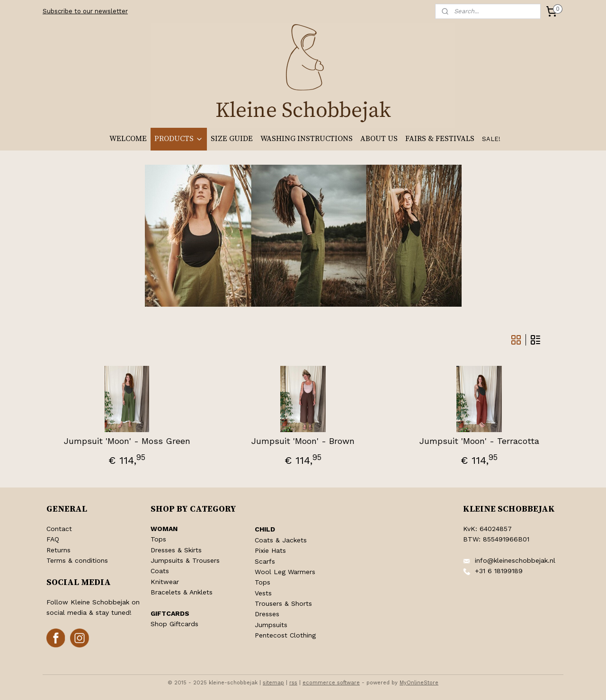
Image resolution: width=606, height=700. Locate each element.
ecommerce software (331, 683)
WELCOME (128, 139)
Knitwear (165, 582)
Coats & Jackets (281, 540)
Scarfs (265, 561)
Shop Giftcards (174, 624)
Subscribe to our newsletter (85, 11)
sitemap (273, 683)
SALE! (491, 139)
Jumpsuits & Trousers (185, 560)
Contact (59, 529)
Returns (58, 550)
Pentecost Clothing (285, 635)
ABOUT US (379, 139)
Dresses (267, 614)
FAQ (53, 539)
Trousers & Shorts (283, 603)
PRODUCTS (179, 139)
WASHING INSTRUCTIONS (307, 139)
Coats (160, 571)
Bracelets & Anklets (182, 592)
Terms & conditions (77, 560)
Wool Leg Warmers (285, 572)
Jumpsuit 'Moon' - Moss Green (127, 441)
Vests (263, 593)
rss (293, 683)
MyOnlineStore (419, 683)
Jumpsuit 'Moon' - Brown (303, 441)
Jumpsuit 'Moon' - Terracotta (479, 441)
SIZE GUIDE (232, 139)
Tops (158, 539)
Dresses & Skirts (176, 550)
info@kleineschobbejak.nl (515, 560)
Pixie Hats (270, 550)
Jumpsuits (271, 625)
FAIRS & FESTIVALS (440, 139)
